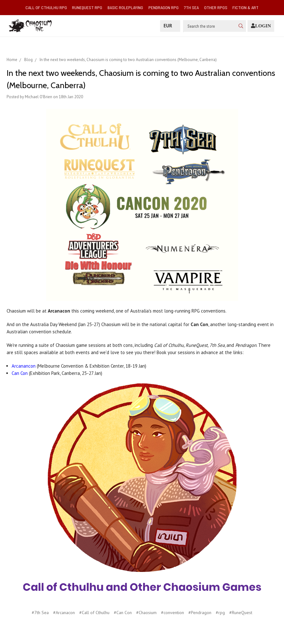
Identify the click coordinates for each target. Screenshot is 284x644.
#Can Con (123, 613)
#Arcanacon (64, 613)
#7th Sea (40, 613)
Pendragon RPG (164, 7)
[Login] (261, 26)
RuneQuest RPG (87, 7)
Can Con (20, 373)
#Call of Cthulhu (94, 613)
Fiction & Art (245, 7)
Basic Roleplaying (125, 7)
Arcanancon (24, 366)
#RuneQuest (241, 613)
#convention (173, 613)
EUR (170, 26)
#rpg (220, 613)
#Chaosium (146, 613)
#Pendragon (200, 613)
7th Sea (191, 7)
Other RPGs (216, 7)
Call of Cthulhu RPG (46, 7)
